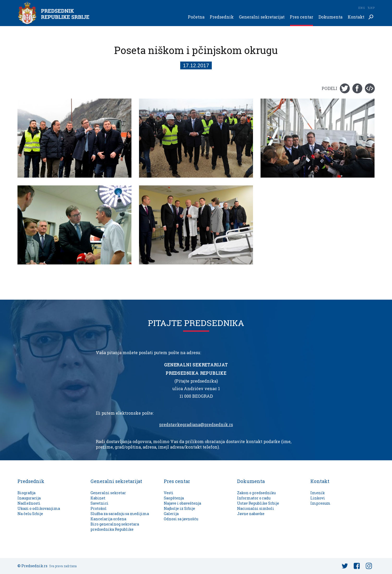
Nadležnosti (29, 503)
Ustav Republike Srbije (258, 503)
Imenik (318, 493)
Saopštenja (174, 498)
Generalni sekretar (108, 493)
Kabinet (98, 498)
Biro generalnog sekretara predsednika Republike (115, 527)
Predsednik (222, 17)
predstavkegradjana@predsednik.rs (196, 425)
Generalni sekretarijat (262, 17)
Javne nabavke (251, 514)
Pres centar (301, 17)
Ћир (371, 8)
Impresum (320, 503)
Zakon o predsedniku (256, 493)
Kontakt (356, 17)
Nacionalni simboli (256, 508)
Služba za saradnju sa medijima (120, 514)
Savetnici (99, 503)
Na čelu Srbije (30, 514)
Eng (361, 8)
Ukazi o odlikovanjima (39, 508)
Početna (196, 17)
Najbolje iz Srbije (179, 508)
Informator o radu (254, 498)
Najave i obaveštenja (182, 503)
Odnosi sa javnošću (181, 519)
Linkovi (318, 498)
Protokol (99, 508)
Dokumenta (330, 17)
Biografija (26, 493)
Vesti (169, 493)
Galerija (171, 514)
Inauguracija (29, 498)
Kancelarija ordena (108, 519)
